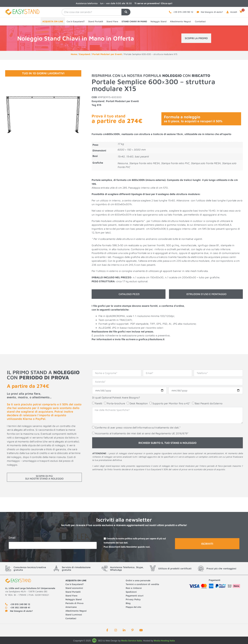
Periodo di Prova (74, 603)
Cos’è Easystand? (76, 21)
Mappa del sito (133, 607)
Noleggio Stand (159, 21)
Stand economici (74, 588)
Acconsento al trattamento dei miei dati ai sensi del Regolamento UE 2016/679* (142, 434)
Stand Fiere (112, 21)
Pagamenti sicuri (135, 596)
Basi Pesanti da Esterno (209, 404)
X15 (99, 105)
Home (74, 54)
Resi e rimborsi (134, 588)
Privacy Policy (133, 599)
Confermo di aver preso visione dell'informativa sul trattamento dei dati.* (138, 428)
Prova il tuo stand (108, 116)
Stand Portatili (96, 21)
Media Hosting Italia (164, 641)
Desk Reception (139, 404)
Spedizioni (131, 592)
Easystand (85, 54)
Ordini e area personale (138, 580)
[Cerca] (126, 12)
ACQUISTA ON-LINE (53, 21)
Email (12, 538)
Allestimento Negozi (181, 21)
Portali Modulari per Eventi (107, 54)
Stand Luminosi (74, 615)
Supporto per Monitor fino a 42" (171, 404)
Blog (128, 603)
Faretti (99, 404)
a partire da (117, 121)
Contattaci (200, 21)
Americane (71, 607)
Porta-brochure (116, 404)
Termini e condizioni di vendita (142, 584)
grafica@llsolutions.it (151, 339)
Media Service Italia (132, 641)
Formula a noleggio (193, 119)
